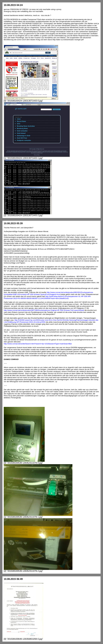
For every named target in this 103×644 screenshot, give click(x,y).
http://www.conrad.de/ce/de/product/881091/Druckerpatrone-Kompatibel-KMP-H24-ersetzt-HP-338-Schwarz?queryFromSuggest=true (49, 293)
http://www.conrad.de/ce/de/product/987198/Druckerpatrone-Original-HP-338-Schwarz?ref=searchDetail (44, 310)
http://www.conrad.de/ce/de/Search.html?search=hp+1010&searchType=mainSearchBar (38, 344)
